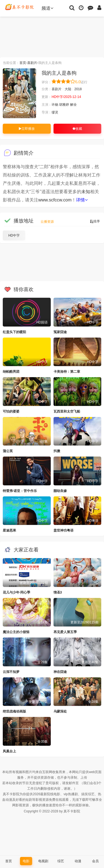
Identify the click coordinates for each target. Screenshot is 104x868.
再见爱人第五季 (65, 632)
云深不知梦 (11, 672)
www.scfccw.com (55, 200)
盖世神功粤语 (64, 530)
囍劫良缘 (60, 491)
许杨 (55, 105)
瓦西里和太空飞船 (67, 411)
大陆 (68, 89)
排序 (95, 221)
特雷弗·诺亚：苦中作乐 (20, 491)
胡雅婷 (64, 105)
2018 (78, 89)
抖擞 (57, 451)
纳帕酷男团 (11, 372)
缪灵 (55, 112)
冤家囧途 (60, 332)
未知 (86, 192)
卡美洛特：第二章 (67, 372)
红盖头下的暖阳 (14, 332)
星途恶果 (9, 530)
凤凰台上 (9, 751)
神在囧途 (60, 672)
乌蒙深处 (60, 711)
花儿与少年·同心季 (17, 592)
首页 (23, 63)
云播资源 (47, 222)
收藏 (77, 129)
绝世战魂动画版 (14, 711)
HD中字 (14, 235)
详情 (82, 200)
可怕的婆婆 (11, 411)
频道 (47, 8)
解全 (73, 105)
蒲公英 (8, 451)
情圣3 (58, 592)
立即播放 (27, 129)
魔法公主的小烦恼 (16, 632)
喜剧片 (32, 63)
